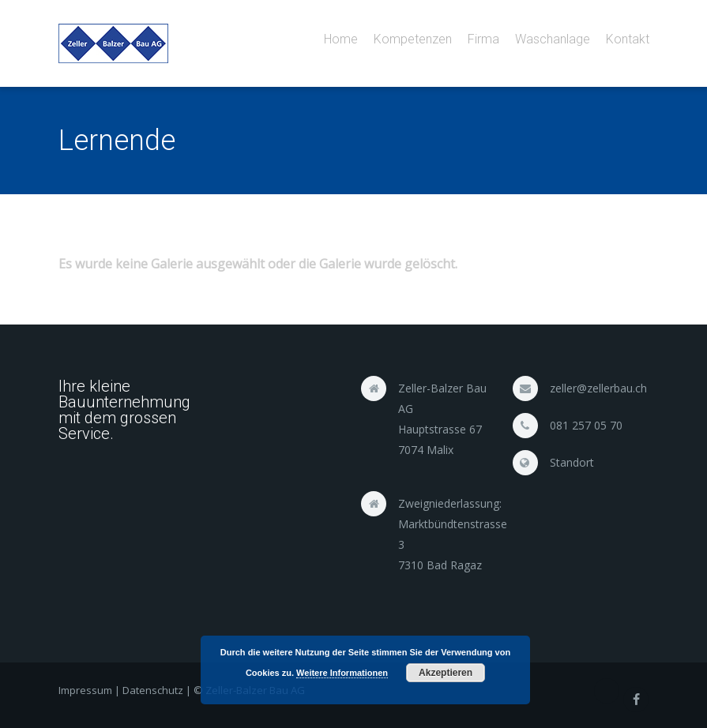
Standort (572, 462)
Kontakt (628, 39)
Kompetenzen (413, 39)
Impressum (85, 690)
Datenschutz (153, 690)
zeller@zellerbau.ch (598, 388)
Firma (483, 39)
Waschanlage (553, 39)
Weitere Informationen (342, 673)
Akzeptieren (446, 673)
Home (341, 39)
